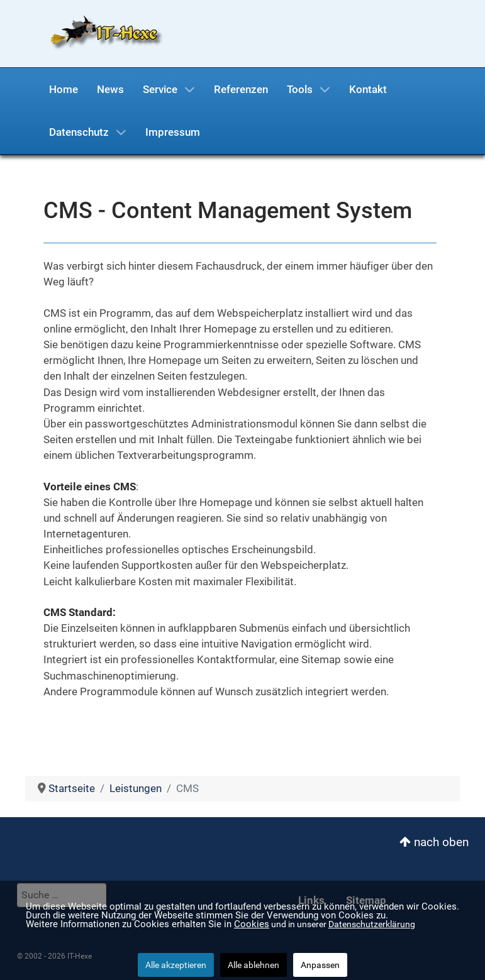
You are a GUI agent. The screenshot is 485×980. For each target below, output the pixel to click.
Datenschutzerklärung (372, 924)
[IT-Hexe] (102, 33)
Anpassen (320, 965)
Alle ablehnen (254, 965)
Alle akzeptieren (176, 965)
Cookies (252, 924)
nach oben (434, 842)
